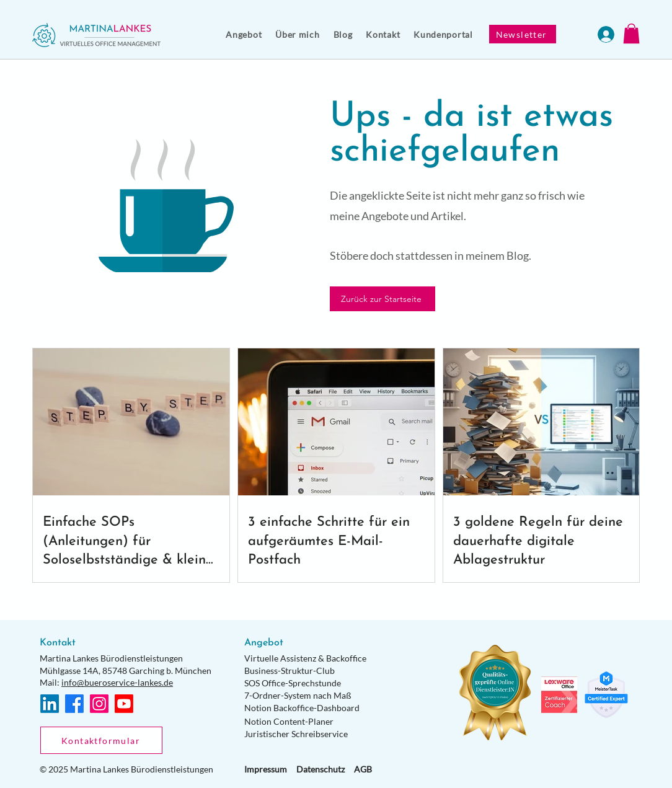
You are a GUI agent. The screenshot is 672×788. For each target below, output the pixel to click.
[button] (244, 34)
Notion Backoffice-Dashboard (302, 708)
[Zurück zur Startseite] (382, 299)
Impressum (266, 769)
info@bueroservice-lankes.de (117, 682)
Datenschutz (321, 769)
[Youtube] (124, 704)
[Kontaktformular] (101, 740)
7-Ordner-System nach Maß (298, 695)
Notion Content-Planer (289, 721)
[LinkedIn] (50, 704)
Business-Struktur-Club (290, 671)
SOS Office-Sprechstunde (293, 683)
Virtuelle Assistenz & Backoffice (305, 658)
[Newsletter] (523, 34)
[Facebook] (74, 704)
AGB (363, 769)
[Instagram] (99, 704)
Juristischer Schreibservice (296, 734)
